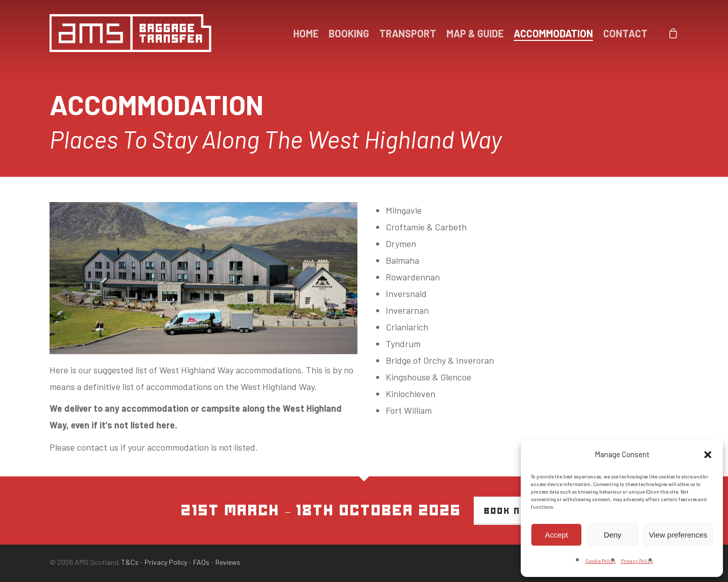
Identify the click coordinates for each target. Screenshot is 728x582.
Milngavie (404, 210)
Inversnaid (406, 294)
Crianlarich (407, 327)
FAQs (201, 562)
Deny (612, 535)
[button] (708, 455)
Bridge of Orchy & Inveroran (440, 360)
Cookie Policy (601, 561)
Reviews (228, 562)
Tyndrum (403, 344)
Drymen (401, 244)
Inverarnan (407, 310)
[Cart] (673, 33)
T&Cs (130, 562)
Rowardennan (413, 277)
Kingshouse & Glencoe (428, 377)
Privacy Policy (637, 561)
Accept (557, 535)
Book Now (510, 511)
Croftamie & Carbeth (426, 227)
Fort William (409, 410)
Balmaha (402, 260)
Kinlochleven (411, 394)
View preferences (678, 535)
